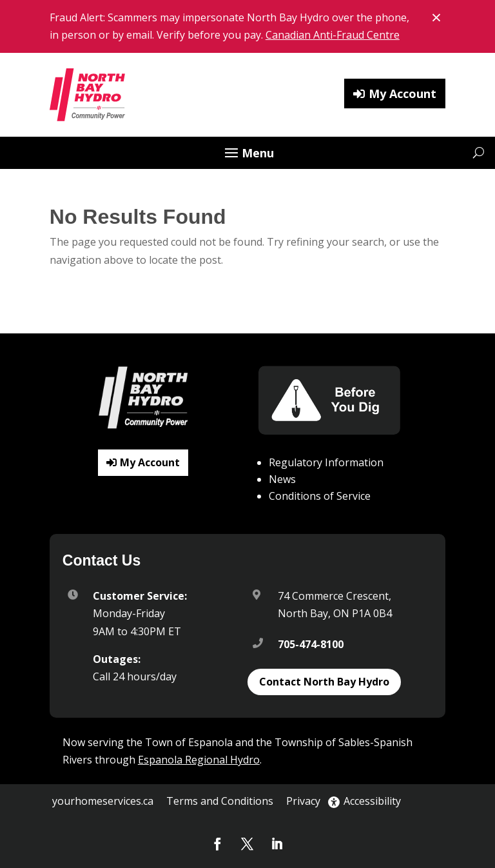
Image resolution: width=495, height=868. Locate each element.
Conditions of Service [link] (320, 496)
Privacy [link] (303, 801)
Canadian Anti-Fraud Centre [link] (333, 35)
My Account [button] (403, 94)
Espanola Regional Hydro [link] (199, 760)
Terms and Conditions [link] (220, 801)
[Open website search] (479, 153)
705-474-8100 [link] (311, 644)
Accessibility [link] (364, 801)
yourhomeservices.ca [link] (103, 801)
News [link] (282, 479)
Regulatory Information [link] (326, 462)
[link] (88, 95)
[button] (247, 154)
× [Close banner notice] (438, 16)
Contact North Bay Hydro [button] (324, 682)
